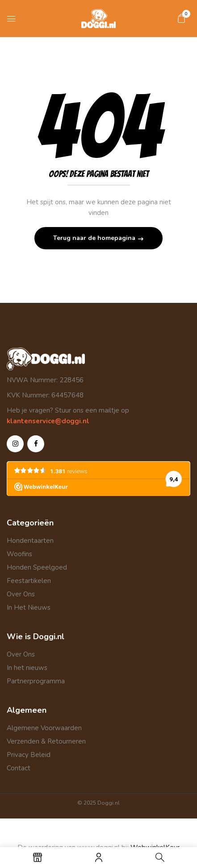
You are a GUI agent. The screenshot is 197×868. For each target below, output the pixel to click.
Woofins (19, 554)
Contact (19, 768)
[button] (181, 18)
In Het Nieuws (29, 608)
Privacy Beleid (29, 755)
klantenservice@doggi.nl (48, 421)
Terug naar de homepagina (95, 238)
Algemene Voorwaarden (44, 728)
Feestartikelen (29, 581)
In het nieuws (27, 668)
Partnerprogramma (36, 681)
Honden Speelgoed (37, 567)
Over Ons (21, 594)
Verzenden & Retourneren (46, 741)
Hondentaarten (30, 541)
